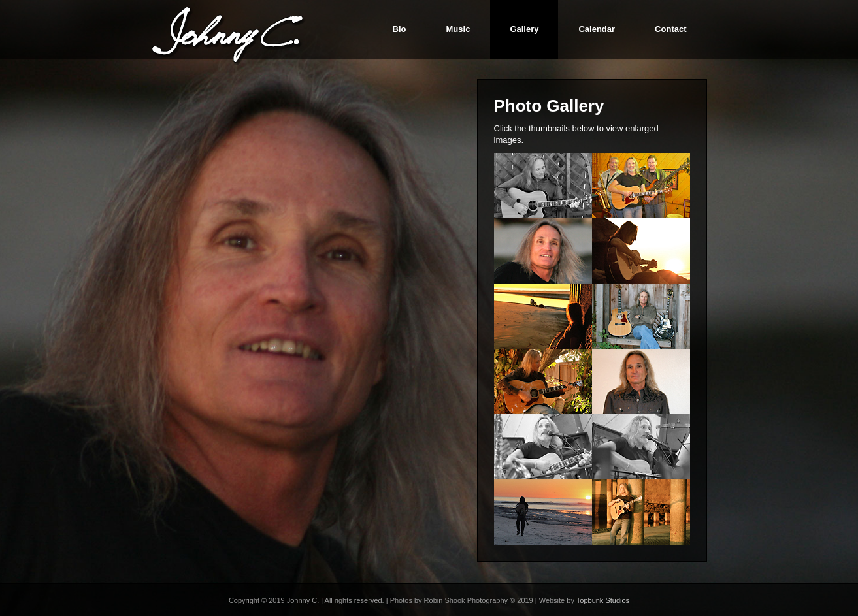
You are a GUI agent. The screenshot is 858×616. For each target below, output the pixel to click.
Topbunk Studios (603, 600)
